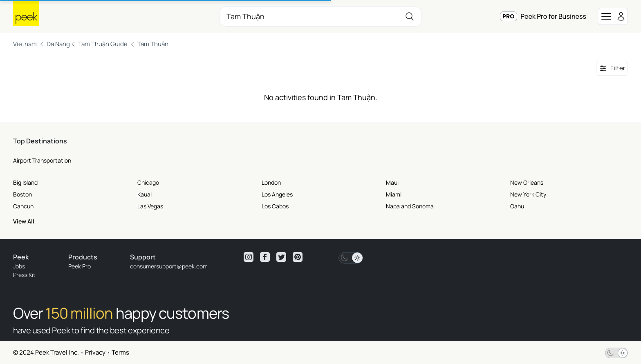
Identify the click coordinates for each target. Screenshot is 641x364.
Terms (120, 352)
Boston (22, 194)
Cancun (23, 206)
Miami (394, 194)
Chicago (148, 182)
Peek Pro (80, 266)
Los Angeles (277, 194)
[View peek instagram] (249, 257)
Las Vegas (150, 206)
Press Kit (24, 275)
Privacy (95, 352)
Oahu (517, 206)
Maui (392, 182)
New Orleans (527, 182)
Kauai (145, 194)
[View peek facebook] (265, 257)
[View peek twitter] (281, 257)
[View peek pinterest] (298, 257)
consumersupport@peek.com (169, 266)
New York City (528, 194)
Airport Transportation (42, 160)
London (271, 182)
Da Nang (58, 44)
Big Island (25, 182)
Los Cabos (275, 206)
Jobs (19, 266)
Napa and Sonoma (410, 206)
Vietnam (25, 44)
